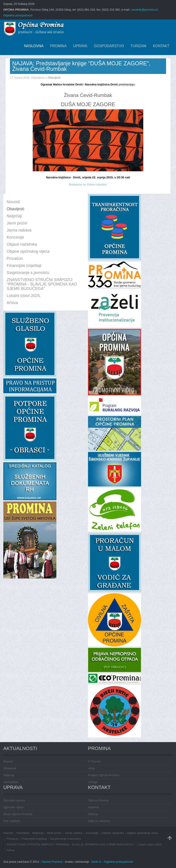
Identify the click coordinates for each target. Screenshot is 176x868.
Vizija (91, 768)
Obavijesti (54, 78)
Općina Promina (98, 800)
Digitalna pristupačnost (18, 15)
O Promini (94, 761)
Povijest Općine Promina (104, 775)
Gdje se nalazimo (99, 821)
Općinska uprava (14, 800)
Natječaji (9, 775)
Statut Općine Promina (18, 814)
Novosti (8, 761)
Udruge (93, 782)
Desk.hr (97, 862)
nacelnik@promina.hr (144, 10)
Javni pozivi (11, 782)
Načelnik (94, 807)
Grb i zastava (12, 821)
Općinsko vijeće (13, 807)
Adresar (93, 814)
